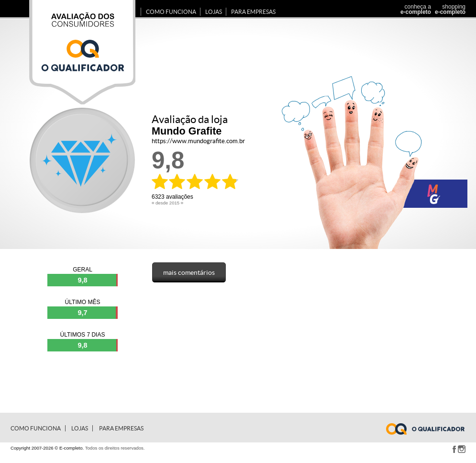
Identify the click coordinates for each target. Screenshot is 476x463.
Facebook (454, 449)
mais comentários (189, 272)
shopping (449, 9)
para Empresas (253, 12)
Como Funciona (171, 12)
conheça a (413, 9)
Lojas (214, 12)
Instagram (462, 449)
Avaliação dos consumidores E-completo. (82, 52)
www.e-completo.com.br (431, 429)
